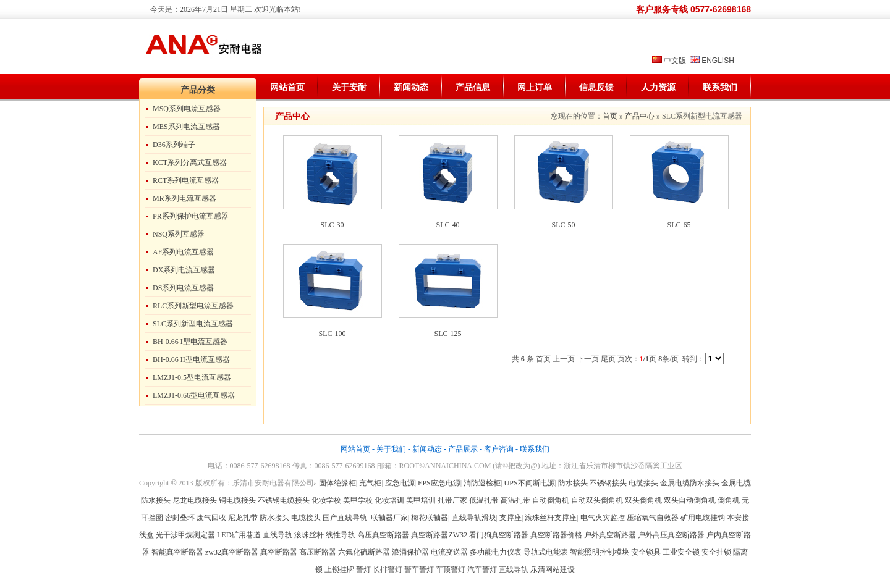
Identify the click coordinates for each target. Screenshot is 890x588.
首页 (610, 116)
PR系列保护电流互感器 (191, 216)
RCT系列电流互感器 (186, 180)
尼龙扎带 (243, 518)
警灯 (363, 569)
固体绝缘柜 (337, 483)
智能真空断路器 (177, 552)
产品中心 (640, 116)
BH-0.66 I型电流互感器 (190, 342)
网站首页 (287, 87)
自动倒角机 (551, 500)
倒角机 (729, 500)
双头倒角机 (643, 500)
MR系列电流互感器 (184, 198)
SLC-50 (563, 225)
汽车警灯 (482, 569)
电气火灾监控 (603, 518)
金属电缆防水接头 (690, 483)
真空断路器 (279, 552)
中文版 (675, 61)
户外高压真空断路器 (671, 535)
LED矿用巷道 (239, 535)
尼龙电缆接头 (195, 500)
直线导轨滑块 (474, 518)
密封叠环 (181, 518)
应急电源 (400, 483)
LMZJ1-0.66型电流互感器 (194, 395)
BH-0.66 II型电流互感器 (191, 359)
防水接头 (573, 483)
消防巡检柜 (482, 483)
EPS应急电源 (439, 483)
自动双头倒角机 (597, 500)
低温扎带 (484, 500)
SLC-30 (332, 225)
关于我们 (391, 449)
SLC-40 (447, 225)
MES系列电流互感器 (186, 127)
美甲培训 (421, 500)
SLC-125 (447, 334)
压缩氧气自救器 (653, 518)
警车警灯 (419, 569)
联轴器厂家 (389, 518)
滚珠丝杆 (309, 535)
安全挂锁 (716, 552)
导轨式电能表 (546, 552)
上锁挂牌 (339, 569)
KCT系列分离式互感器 (190, 162)
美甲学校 (358, 500)
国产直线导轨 (345, 518)
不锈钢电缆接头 (284, 500)
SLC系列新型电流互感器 (193, 324)
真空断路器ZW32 (439, 535)
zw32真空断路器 (232, 552)
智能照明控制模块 (600, 552)
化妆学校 (326, 500)
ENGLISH (718, 61)
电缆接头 (643, 483)
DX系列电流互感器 (184, 270)
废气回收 (212, 518)
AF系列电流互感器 (183, 252)
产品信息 (473, 87)
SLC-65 (679, 225)
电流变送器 (449, 552)
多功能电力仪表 (496, 552)
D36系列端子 (174, 145)
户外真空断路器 (610, 535)
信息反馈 (596, 87)
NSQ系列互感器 (179, 234)
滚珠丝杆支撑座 (551, 518)
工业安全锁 (681, 552)
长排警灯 (388, 569)
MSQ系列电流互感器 (187, 109)
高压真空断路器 (383, 535)
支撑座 (511, 518)
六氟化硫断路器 (364, 552)
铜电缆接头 (237, 500)
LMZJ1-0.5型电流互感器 (192, 377)
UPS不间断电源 (530, 483)
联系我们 (720, 87)
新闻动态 (411, 87)
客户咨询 (499, 449)
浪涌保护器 (410, 552)
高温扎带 (515, 500)
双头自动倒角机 (690, 500)
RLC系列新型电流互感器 (193, 306)
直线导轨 (278, 535)
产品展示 (463, 449)
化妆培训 (389, 500)
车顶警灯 (451, 569)
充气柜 (370, 483)
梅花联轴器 (430, 518)
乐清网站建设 (553, 569)
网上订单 (535, 87)
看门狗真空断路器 (499, 535)
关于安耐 (349, 87)
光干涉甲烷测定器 (185, 535)
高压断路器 (318, 552)
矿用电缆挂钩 (703, 518)
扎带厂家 (452, 500)
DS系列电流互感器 (183, 288)
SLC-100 (332, 334)
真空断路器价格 (556, 535)
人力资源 (658, 87)
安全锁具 (646, 552)
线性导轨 (341, 535)
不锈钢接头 (608, 483)
